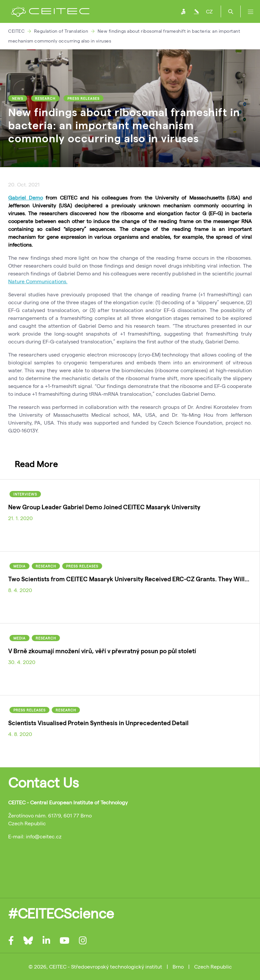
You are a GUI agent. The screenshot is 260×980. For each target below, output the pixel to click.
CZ (209, 11)
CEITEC (16, 31)
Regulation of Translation (61, 31)
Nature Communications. (38, 281)
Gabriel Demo (26, 197)
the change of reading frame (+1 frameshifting (182, 294)
